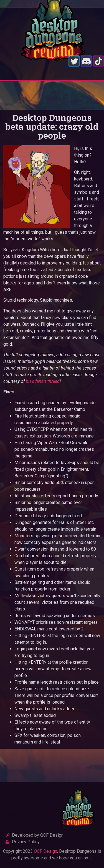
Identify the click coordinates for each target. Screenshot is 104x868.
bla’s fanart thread (43, 381)
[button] (52, 48)
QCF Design (45, 851)
